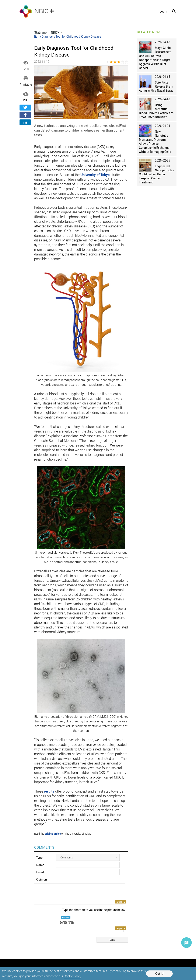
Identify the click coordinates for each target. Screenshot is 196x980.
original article (53, 834)
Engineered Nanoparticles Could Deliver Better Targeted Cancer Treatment (156, 174)
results (49, 791)
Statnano (40, 32)
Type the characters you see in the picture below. (94, 910)
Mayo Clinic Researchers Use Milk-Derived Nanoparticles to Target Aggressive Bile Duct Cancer (155, 58)
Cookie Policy (72, 976)
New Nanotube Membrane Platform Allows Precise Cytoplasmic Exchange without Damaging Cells (155, 142)
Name (40, 865)
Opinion (42, 879)
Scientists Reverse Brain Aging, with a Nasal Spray (156, 86)
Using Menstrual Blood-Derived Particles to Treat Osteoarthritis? (156, 111)
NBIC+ (55, 32)
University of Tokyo (95, 175)
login (163, 11)
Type (39, 857)
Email (40, 872)
